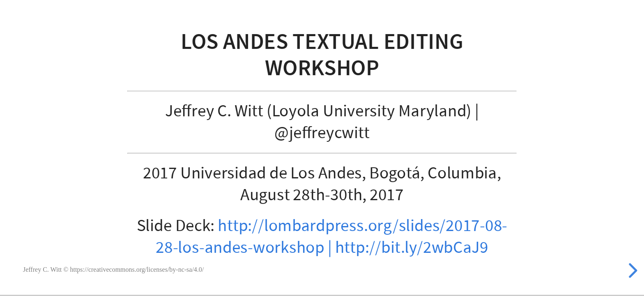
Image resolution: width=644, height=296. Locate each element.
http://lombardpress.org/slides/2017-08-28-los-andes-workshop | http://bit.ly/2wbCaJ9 (331, 237)
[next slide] (632, 271)
